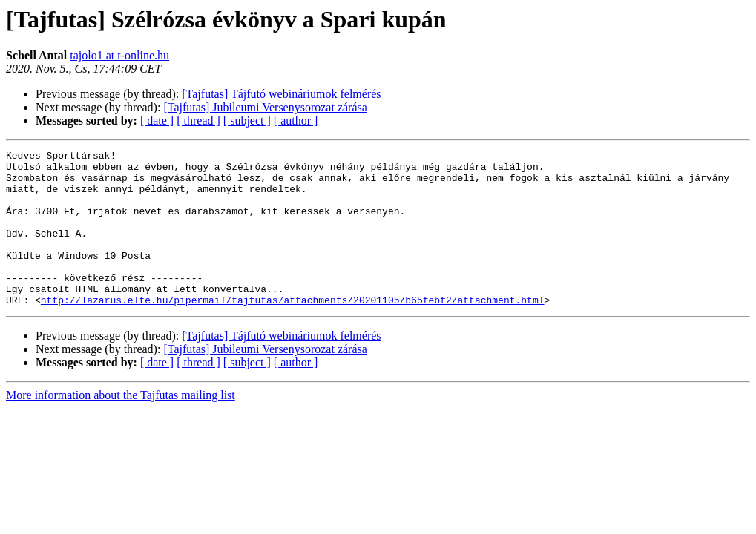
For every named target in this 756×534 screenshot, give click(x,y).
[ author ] (296, 121)
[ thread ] (198, 121)
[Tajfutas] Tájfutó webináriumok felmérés (281, 94)
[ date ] (157, 121)
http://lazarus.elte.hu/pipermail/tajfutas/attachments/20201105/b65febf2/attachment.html (293, 331)
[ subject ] (247, 121)
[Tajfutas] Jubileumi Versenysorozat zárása (265, 107)
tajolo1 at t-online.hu (119, 55)
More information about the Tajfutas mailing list (121, 426)
